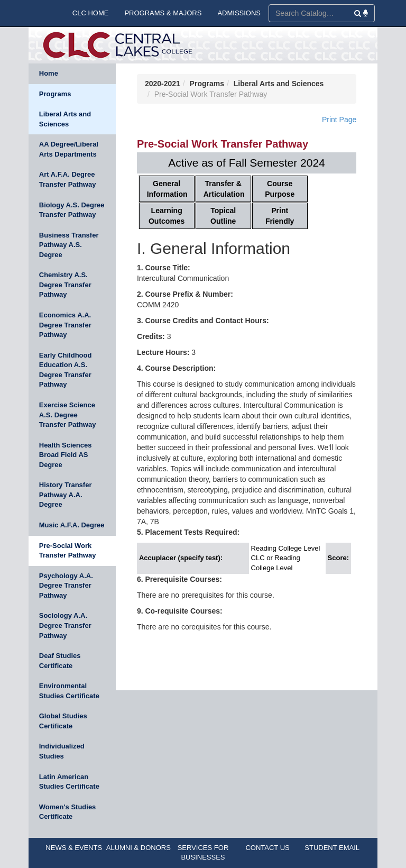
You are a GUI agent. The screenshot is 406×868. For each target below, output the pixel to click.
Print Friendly (280, 216)
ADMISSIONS (239, 13)
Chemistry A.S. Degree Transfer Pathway (65, 285)
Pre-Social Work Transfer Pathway (68, 551)
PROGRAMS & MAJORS (163, 13)
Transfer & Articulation (224, 189)
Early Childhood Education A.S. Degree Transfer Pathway (66, 370)
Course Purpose (280, 189)
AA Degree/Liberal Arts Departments (69, 149)
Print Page (339, 120)
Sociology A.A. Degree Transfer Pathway (65, 625)
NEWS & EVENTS (74, 848)
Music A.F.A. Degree (72, 525)
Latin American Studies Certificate (69, 782)
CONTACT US (267, 848)
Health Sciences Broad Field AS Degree (66, 455)
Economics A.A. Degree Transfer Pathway (65, 325)
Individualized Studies (62, 751)
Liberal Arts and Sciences (65, 119)
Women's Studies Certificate (68, 812)
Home (49, 73)
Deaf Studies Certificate (60, 661)
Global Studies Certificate (63, 721)
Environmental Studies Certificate (69, 691)
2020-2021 (163, 84)
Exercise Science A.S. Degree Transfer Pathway (68, 415)
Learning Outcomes (167, 216)
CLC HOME (91, 13)
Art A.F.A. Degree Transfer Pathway (68, 179)
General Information (167, 189)
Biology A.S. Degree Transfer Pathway (72, 210)
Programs (55, 94)
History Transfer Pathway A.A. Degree (66, 495)
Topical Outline (223, 216)
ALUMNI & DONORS (139, 848)
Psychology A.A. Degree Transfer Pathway (66, 586)
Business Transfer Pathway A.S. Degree (69, 245)
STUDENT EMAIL (332, 848)
